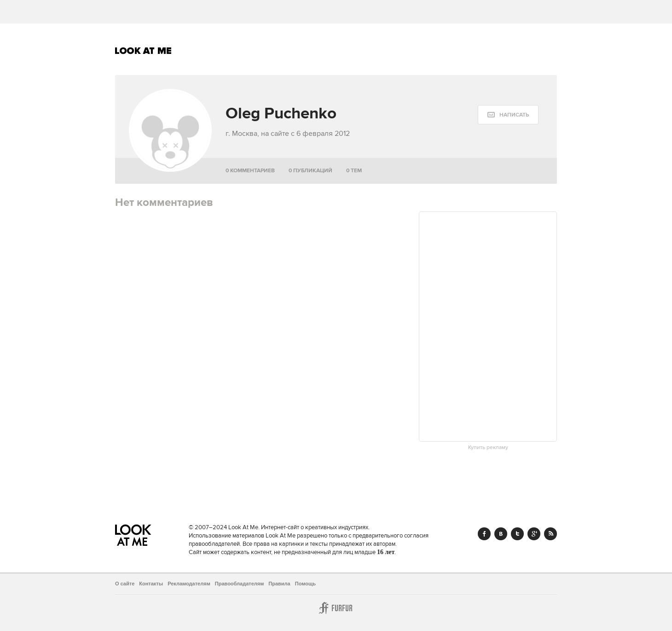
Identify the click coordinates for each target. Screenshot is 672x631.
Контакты (151, 584)
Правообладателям (240, 584)
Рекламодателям (189, 584)
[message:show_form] (508, 115)
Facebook (484, 534)
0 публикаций (310, 171)
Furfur (336, 608)
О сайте (125, 584)
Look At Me (143, 51)
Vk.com (501, 534)
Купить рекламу (488, 448)
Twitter (517, 534)
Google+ (534, 534)
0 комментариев (250, 171)
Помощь (305, 584)
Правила (279, 584)
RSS (550, 534)
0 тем (354, 171)
